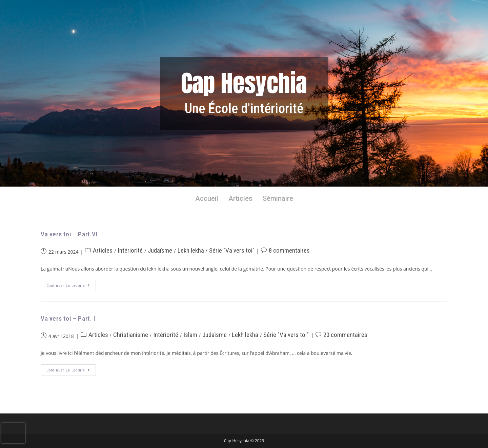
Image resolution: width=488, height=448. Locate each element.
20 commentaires (345, 335)
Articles (240, 198)
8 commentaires (289, 250)
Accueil (207, 198)
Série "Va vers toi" (232, 250)
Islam (190, 335)
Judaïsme (160, 250)
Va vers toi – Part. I (68, 318)
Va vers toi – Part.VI (69, 234)
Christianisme (131, 335)
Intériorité (130, 250)
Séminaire (278, 198)
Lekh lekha (191, 250)
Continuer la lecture (71, 284)
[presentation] (13, 433)
